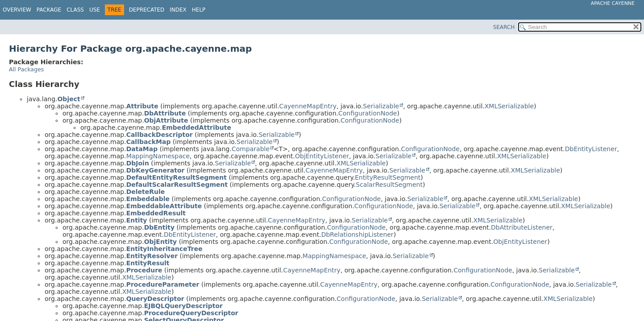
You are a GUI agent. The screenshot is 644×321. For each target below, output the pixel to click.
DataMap (142, 149)
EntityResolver (152, 256)
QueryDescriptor (155, 299)
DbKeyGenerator (156, 170)
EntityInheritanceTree (164, 249)
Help (199, 10)
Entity (137, 220)
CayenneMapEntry (308, 106)
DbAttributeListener (522, 227)
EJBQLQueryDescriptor (183, 306)
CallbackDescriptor (160, 135)
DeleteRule (146, 192)
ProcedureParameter (163, 284)
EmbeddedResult (156, 213)
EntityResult (148, 263)
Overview (17, 10)
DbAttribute (165, 113)
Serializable (381, 106)
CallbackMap (149, 142)
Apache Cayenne (613, 3)
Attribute (142, 106)
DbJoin (138, 163)
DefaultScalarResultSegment (177, 185)
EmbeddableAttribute (164, 206)
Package (49, 10)
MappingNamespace (158, 156)
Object (69, 99)
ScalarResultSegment (389, 185)
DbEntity (159, 227)
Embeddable (148, 199)
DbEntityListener (591, 149)
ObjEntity (161, 242)
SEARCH (504, 27)
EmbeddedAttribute (197, 128)
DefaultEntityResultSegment (177, 177)
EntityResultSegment (388, 177)
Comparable (251, 149)
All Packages (26, 69)
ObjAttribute (166, 120)
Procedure (144, 270)
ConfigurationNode (368, 113)
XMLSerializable (509, 106)
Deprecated (147, 10)
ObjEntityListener (322, 156)
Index (178, 10)
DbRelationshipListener (357, 235)
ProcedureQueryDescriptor (191, 313)
